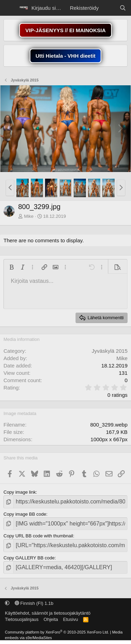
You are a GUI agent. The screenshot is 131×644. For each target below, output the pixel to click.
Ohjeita (51, 619)
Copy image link (20, 492)
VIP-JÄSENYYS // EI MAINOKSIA (65, 30)
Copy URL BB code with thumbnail (38, 536)
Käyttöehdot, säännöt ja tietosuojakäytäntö (48, 613)
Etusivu (71, 619)
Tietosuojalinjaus (22, 619)
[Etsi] (123, 8)
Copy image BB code (25, 514)
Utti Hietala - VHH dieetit (66, 56)
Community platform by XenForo (57, 632)
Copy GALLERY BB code (29, 558)
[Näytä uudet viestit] (109, 8)
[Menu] (10, 8)
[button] (10, 188)
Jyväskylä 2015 (110, 351)
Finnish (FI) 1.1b (34, 603)
